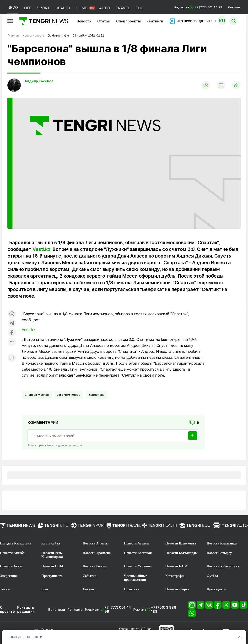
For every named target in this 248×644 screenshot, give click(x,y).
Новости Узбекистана (223, 566)
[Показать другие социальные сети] (12, 342)
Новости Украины (138, 566)
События (90, 576)
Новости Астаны (137, 543)
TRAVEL (123, 8)
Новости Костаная (138, 553)
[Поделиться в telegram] (12, 324)
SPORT (43, 8)
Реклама (234, 7)
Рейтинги (155, 21)
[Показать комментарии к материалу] (12, 358)
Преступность (52, 576)
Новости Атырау (219, 553)
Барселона (97, 395)
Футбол (212, 576)
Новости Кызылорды (181, 553)
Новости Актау (11, 566)
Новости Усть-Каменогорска (52, 555)
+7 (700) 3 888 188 (164, 609)
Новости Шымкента (181, 543)
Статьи (104, 21)
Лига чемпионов (69, 395)
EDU (139, 8)
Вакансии (57, 610)
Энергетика (9, 576)
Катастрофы (175, 576)
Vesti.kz (41, 249)
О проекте (7, 609)
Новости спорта (177, 589)
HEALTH (63, 8)
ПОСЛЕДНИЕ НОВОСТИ (25, 637)
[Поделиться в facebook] (12, 333)
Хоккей (88, 589)
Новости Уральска (97, 553)
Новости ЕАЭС (177, 566)
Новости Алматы (96, 543)
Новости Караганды (222, 543)
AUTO (105, 8)
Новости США (52, 566)
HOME (81, 8)
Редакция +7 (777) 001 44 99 (198, 7)
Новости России (95, 566)
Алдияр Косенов (39, 81)
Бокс (45, 589)
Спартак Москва (37, 395)
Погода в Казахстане (16, 543)
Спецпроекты (128, 21)
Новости (84, 21)
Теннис (5, 589)
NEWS (13, 8)
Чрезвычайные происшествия (136, 578)
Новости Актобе (12, 553)
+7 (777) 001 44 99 (118, 609)
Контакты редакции (26, 609)
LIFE (28, 8)
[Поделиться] (236, 85)
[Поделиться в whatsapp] (12, 314)
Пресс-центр (216, 589)
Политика (132, 589)
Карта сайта (51, 543)
